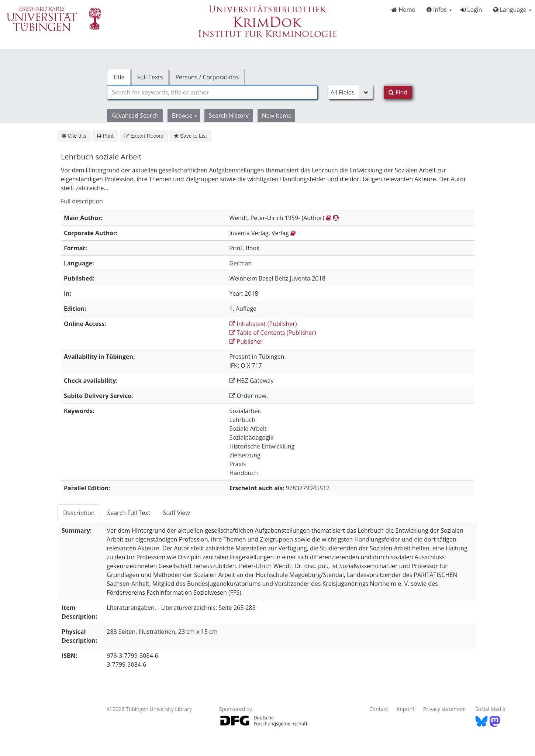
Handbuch (243, 473)
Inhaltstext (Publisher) (263, 324)
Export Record (144, 136)
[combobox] (212, 92)
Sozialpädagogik (251, 437)
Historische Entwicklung (262, 446)
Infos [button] (439, 10)
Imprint (405, 709)
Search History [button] (229, 116)
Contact (379, 709)
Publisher (246, 341)
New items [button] (277, 116)
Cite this (74, 136)
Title (119, 77)
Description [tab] (79, 513)
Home (403, 10)
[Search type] (351, 92)
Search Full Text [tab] (129, 513)
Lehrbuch (242, 420)
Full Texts (150, 77)
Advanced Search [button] (135, 116)
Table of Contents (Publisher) (272, 333)
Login (471, 10)
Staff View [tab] (176, 513)
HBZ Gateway (251, 381)
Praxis (237, 464)
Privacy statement (445, 709)
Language (512, 10)
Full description (82, 201)
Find (398, 92)
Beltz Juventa (293, 278)
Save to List (190, 136)
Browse (184, 116)
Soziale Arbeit (248, 429)
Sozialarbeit (245, 411)
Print (105, 136)
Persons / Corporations (207, 77)
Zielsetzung (245, 455)
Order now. (248, 396)
